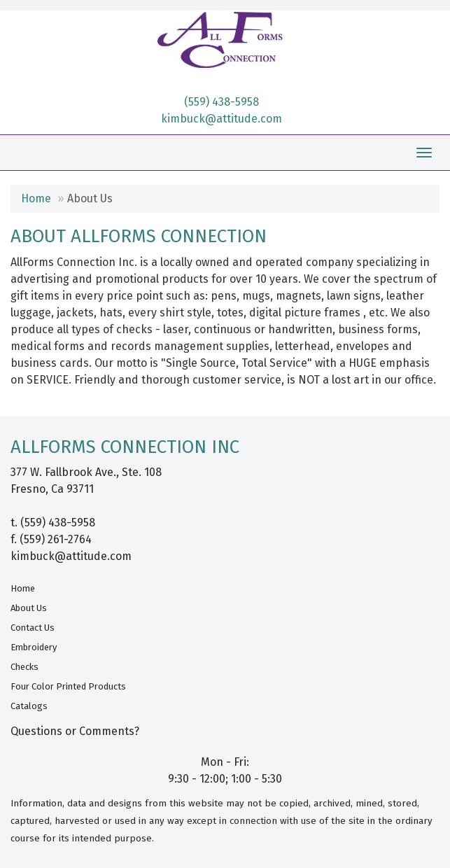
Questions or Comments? (75, 731)
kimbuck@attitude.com (222, 119)
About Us (29, 608)
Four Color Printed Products (68, 686)
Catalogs (29, 706)
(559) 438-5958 (222, 102)
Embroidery (34, 647)
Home (36, 198)
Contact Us (33, 628)
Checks (24, 667)
